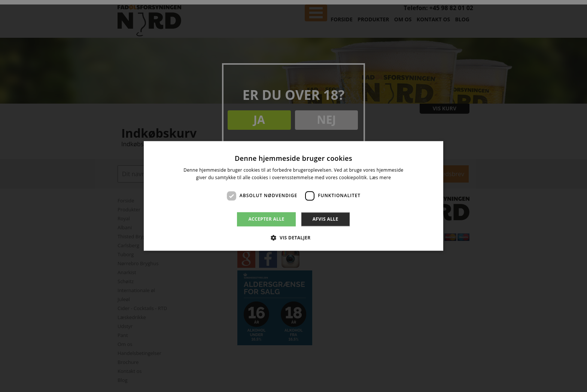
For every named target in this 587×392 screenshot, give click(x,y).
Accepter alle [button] (266, 219)
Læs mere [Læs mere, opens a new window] (380, 178)
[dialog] (293, 196)
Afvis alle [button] (326, 219)
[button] (293, 238)
